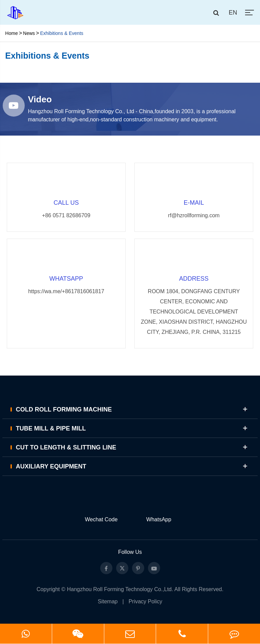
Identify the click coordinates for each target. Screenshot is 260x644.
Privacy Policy (146, 601)
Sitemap (108, 601)
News (29, 33)
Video (40, 99)
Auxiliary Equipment (133, 466)
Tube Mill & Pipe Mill (133, 428)
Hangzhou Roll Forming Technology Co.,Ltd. (120, 589)
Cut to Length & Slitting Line (133, 447)
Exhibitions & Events (62, 33)
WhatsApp (159, 519)
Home (11, 33)
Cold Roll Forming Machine (133, 409)
